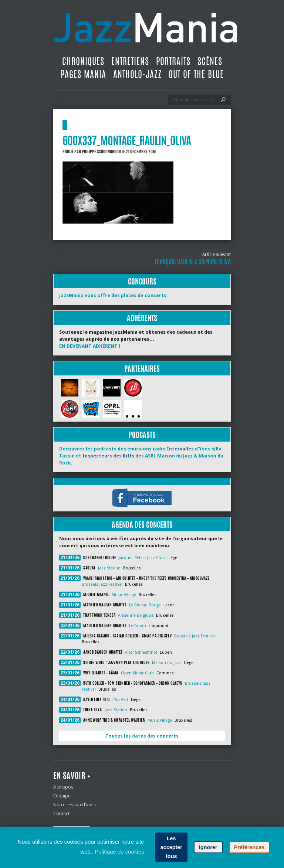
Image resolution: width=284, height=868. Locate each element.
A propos (63, 787)
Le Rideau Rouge (145, 605)
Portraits (173, 61)
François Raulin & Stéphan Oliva (193, 262)
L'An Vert (120, 700)
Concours (142, 281)
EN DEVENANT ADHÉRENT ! (90, 346)
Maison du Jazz (167, 663)
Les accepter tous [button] (171, 847)
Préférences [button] (249, 847)
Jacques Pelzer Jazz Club (142, 558)
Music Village (124, 595)
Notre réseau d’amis (75, 805)
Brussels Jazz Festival (102, 584)
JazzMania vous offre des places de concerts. (114, 295)
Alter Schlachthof (141, 652)
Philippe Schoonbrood (101, 152)
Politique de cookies (119, 852)
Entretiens (130, 61)
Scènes (210, 61)
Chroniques (83, 61)
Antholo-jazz (137, 74)
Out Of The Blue (196, 74)
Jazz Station (109, 568)
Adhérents (142, 318)
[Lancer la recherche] (223, 100)
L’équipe (62, 796)
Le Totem (138, 626)
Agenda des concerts (142, 525)
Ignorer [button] (208, 847)
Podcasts (142, 435)
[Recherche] (194, 100)
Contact (61, 813)
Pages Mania (83, 74)
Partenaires (142, 369)
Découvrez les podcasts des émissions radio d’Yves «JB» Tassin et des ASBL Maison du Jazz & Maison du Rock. (141, 456)
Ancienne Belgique (136, 615)
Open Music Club (137, 673)
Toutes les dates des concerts (142, 736)
